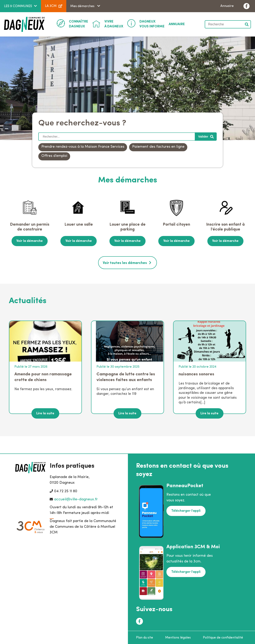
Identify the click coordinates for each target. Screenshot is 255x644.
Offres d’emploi (54, 156)
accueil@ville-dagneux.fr (76, 499)
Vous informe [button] (152, 24)
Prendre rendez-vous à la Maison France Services (83, 147)
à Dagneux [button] (114, 24)
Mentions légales (178, 637)
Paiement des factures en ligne (158, 147)
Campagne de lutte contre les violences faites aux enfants (126, 376)
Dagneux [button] (79, 24)
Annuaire (227, 6)
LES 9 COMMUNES (18, 6)
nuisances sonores (196, 373)
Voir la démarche (30, 241)
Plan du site (145, 637)
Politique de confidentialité (223, 637)
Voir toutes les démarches (125, 262)
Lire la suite (45, 413)
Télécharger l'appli (185, 510)
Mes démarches (83, 6)
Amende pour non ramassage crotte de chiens (43, 376)
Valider (247, 24)
